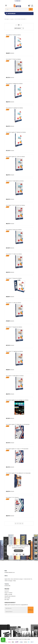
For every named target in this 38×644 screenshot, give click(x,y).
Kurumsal (7, 591)
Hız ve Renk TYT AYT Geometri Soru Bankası (15, 205)
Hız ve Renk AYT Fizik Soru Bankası (13, 35)
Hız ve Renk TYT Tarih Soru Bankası (14, 303)
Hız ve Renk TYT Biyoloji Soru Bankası (14, 327)
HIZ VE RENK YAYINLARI (20, 19)
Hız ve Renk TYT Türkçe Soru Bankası (14, 254)
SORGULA (31, 610)
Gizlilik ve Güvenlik (8, 594)
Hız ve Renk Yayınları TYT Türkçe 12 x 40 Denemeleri (17, 449)
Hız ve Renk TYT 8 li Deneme (12, 497)
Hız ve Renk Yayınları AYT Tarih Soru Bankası (15, 157)
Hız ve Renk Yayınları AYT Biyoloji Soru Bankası (16, 132)
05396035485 (17, 1)
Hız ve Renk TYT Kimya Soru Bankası (14, 278)
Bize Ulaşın (7, 600)
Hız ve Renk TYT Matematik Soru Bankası (15, 376)
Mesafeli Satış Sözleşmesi (10, 596)
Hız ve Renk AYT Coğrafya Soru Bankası (14, 108)
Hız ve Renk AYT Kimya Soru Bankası (14, 230)
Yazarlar (12, 19)
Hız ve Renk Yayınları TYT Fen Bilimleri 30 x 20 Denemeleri (18, 473)
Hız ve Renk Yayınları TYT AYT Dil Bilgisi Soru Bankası (17, 400)
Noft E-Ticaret (19, 639)
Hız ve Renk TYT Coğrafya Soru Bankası (14, 351)
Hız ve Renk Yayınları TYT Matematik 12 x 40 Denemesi (18, 424)
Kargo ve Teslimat (8, 593)
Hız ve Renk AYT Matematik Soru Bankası (15, 181)
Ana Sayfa (7, 19)
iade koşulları (7, 598)
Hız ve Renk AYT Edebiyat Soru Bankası (14, 84)
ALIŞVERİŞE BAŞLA (18, 551)
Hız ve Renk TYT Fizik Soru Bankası (13, 59)
